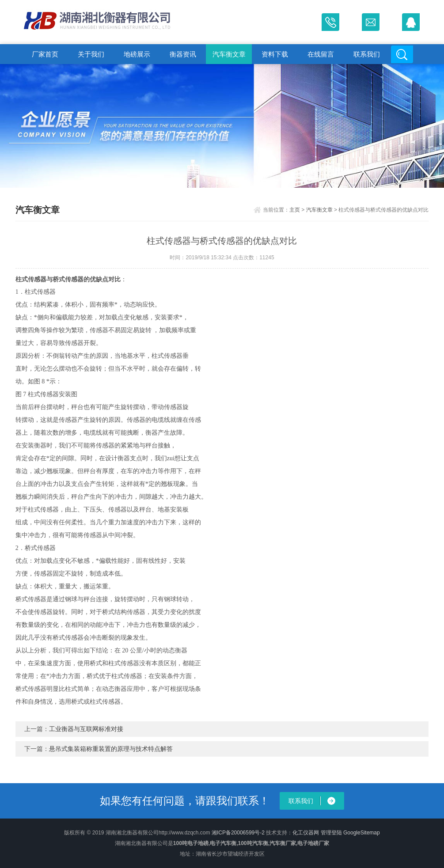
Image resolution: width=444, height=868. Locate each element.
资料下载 (275, 54)
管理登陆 (331, 833)
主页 (295, 210)
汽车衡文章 (229, 54)
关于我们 (91, 54)
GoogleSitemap (362, 833)
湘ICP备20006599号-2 (238, 833)
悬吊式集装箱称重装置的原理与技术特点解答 (111, 749)
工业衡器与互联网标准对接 (86, 729)
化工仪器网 (306, 833)
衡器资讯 (183, 54)
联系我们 (367, 54)
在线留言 (321, 54)
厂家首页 (45, 54)
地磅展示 (137, 54)
